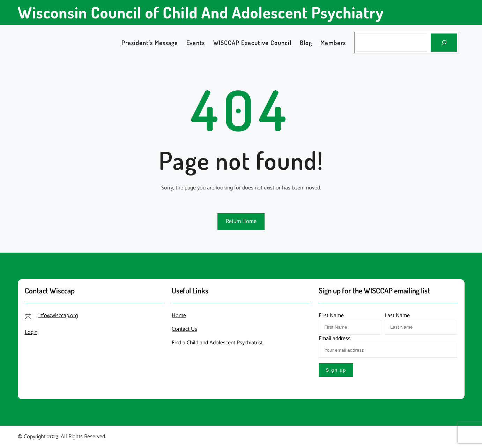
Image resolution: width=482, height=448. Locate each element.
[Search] (444, 43)
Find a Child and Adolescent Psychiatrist (217, 343)
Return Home (241, 221)
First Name (331, 316)
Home (179, 316)
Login (31, 332)
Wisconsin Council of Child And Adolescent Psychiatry (201, 12)
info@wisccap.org (58, 316)
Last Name (397, 316)
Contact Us (184, 329)
